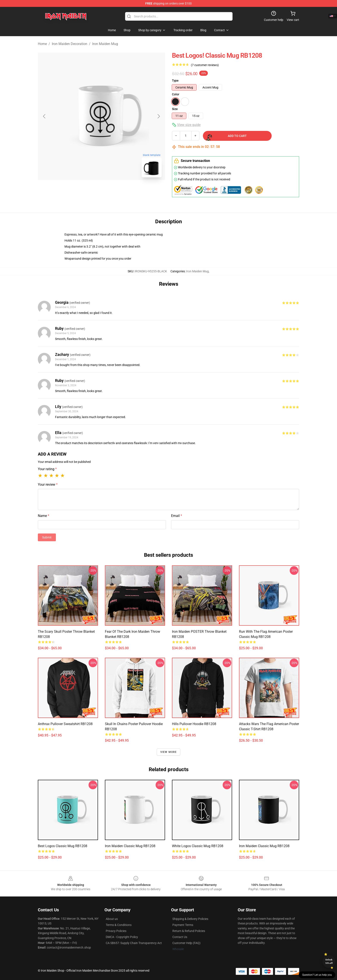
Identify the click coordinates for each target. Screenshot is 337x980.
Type (175, 81)
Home (42, 44)
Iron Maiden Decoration (70, 44)
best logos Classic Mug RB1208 (63, 846)
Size (175, 109)
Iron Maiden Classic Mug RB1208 (130, 846)
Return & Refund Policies (189, 931)
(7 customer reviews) (205, 65)
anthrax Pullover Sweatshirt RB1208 (65, 724)
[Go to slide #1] (90, 190)
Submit (47, 537)
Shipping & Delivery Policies (190, 919)
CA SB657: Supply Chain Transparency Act (134, 943)
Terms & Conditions (119, 925)
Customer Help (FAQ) (186, 943)
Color (176, 94)
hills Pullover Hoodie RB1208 (194, 724)
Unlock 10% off (329, 961)
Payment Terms (183, 925)
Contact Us (180, 937)
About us (112, 919)
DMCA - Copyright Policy (122, 937)
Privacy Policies (116, 931)
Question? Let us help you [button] (317, 975)
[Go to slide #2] (113, 190)
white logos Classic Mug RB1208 (198, 846)
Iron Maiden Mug (105, 44)
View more (169, 752)
